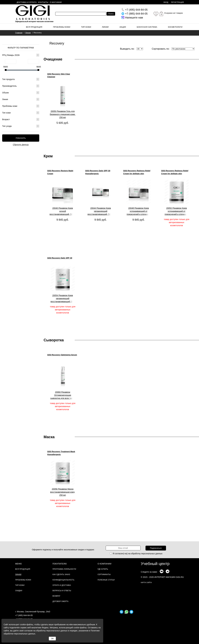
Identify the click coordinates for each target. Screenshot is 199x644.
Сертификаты (104, 574)
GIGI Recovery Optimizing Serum (62, 355)
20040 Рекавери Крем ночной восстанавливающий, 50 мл (63, 211)
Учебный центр (155, 564)
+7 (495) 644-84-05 (24, 615)
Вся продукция (34, 27)
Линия (21, 99)
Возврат (56, 596)
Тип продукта (21, 79)
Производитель (21, 86)
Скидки (19, 591)
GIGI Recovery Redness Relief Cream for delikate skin (137, 172)
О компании (104, 564)
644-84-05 (136, 10)
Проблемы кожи (62, 27)
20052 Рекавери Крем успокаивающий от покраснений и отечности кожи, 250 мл (177, 211)
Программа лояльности (64, 569)
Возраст (21, 119)
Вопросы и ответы (62, 591)
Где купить (103, 569)
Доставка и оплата (27, 2)
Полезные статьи (106, 580)
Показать (21, 138)
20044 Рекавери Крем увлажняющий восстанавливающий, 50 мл (101, 211)
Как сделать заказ (61, 574)
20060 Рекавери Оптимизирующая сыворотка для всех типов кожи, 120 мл (63, 395)
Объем (21, 93)
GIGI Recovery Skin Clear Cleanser (59, 75)
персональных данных (152, 554)
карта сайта (146, 582)
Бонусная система (147, 27)
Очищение (53, 59)
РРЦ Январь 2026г (21, 55)
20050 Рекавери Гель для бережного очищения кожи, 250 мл (63, 114)
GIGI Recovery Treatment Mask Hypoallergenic (61, 453)
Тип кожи (86, 27)
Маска (49, 437)
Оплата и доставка (62, 585)
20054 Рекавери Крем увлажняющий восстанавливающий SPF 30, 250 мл (63, 299)
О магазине (56, 2)
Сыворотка (54, 340)
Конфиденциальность (63, 580)
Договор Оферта (60, 601)
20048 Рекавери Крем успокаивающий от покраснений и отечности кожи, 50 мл (139, 211)
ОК (52, 639)
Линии (105, 27)
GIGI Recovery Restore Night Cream (60, 172)
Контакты (43, 2)
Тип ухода (21, 126)
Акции (123, 27)
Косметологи (175, 27)
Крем (48, 156)
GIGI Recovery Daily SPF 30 (60, 258)
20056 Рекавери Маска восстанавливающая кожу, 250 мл (63, 492)
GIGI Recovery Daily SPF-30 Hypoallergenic (98, 172)
